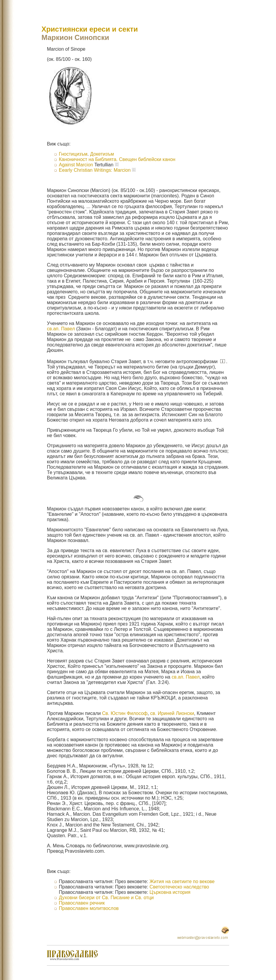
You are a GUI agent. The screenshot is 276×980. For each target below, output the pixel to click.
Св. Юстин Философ (125, 713)
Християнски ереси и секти (90, 29)
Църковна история (170, 892)
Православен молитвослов (89, 908)
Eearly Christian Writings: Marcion (95, 170)
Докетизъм (102, 154)
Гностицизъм (73, 154)
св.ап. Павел (61, 329)
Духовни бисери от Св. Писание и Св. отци (106, 898)
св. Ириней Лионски (172, 713)
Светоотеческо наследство (179, 887)
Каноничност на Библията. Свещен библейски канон (117, 159)
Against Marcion (77, 165)
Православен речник (82, 903)
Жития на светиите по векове (182, 881)
